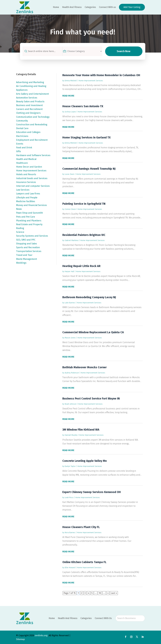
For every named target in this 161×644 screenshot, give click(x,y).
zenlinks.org (41, 635)
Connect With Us (103, 618)
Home (56, 7)
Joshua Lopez (70, 112)
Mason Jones (70, 338)
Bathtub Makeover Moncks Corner (85, 367)
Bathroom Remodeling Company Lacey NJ (89, 297)
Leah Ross (69, 497)
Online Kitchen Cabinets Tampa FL (84, 562)
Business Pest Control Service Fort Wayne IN (91, 398)
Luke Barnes (70, 303)
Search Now (124, 51)
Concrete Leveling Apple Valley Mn (85, 461)
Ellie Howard (70, 568)
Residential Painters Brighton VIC (84, 235)
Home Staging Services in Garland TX (87, 137)
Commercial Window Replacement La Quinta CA (93, 332)
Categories (90, 7)
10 (100, 593)
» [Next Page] (108, 593)
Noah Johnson (71, 404)
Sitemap (20, 639)
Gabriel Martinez (72, 240)
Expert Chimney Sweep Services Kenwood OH (92, 492)
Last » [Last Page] (114, 593)
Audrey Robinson (72, 373)
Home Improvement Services (91, 81)
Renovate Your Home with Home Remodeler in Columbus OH (101, 75)
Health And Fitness (72, 7)
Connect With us (107, 7)
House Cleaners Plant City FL (81, 527)
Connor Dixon (70, 209)
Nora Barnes (70, 532)
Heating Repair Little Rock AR (81, 266)
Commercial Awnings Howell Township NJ (89, 169)
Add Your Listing (132, 7)
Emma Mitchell (71, 81)
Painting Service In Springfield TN (84, 204)
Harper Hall (70, 271)
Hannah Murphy (71, 435)
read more (68, 96)
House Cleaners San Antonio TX (83, 106)
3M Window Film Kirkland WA (81, 430)
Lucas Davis (70, 174)
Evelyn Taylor (70, 466)
